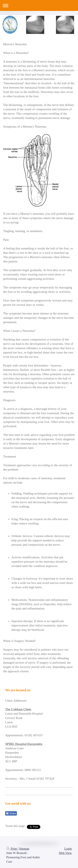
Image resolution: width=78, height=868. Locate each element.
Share (11, 813)
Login (68, 849)
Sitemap (24, 849)
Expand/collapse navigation (39, 5)
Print (12, 849)
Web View (65, 853)
